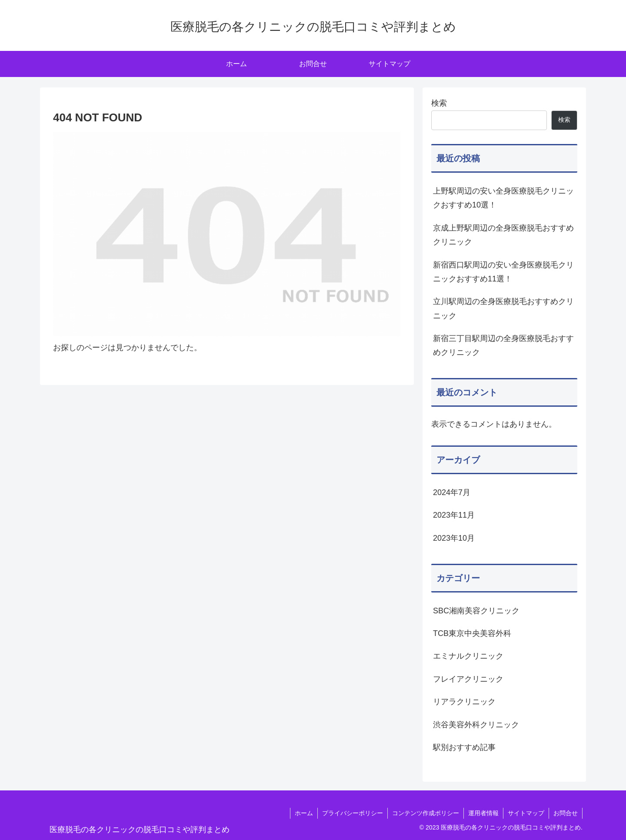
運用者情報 (483, 813)
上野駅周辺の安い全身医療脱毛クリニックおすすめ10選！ (503, 198)
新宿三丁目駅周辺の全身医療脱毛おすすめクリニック (503, 345)
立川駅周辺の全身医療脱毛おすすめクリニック (503, 308)
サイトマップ (526, 813)
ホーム (304, 813)
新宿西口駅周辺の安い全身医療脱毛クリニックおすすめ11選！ (503, 272)
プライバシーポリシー (353, 813)
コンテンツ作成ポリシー (426, 813)
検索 (439, 103)
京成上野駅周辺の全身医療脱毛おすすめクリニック (503, 235)
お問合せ (566, 813)
